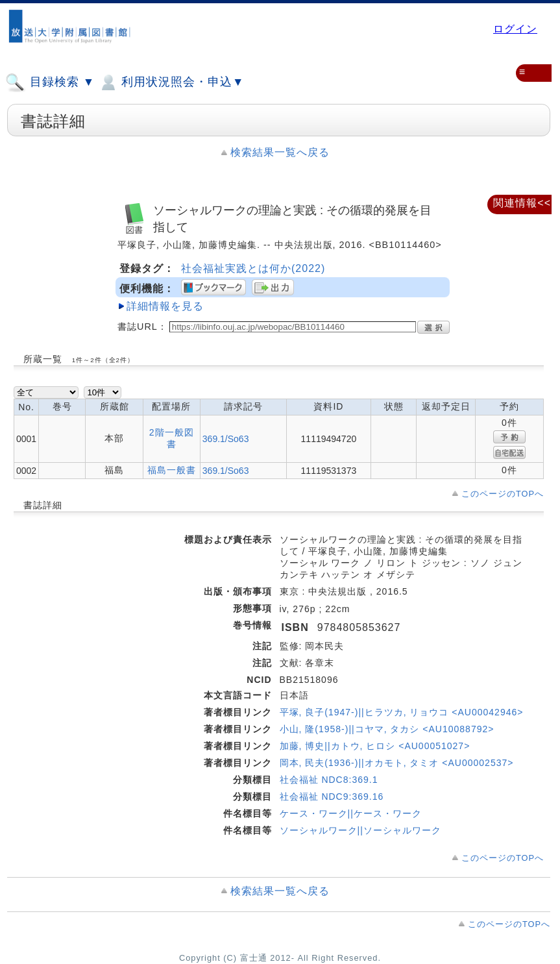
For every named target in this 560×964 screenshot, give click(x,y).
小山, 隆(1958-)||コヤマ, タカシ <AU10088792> (387, 729)
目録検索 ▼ (50, 82)
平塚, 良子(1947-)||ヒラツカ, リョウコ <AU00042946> (402, 712)
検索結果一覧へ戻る (280, 152)
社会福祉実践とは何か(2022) (253, 268)
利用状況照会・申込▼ (171, 82)
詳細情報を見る (165, 306)
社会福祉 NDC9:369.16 (332, 797)
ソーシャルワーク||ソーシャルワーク (360, 830)
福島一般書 (172, 470)
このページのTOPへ (503, 494)
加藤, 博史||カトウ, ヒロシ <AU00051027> (375, 746)
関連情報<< (522, 203)
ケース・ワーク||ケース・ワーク (351, 813)
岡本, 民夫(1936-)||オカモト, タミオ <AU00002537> (397, 763)
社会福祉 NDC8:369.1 (329, 780)
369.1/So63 (226, 439)
